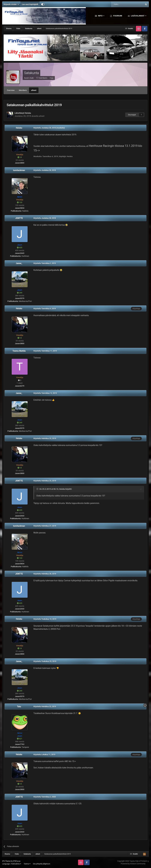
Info (100, 16)
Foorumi (117, 16)
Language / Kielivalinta (12, 864)
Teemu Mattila (19, 351)
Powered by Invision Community (133, 864)
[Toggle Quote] (38, 489)
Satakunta (31, 73)
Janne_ (19, 263)
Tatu (19, 707)
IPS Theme (6, 861)
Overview (11, 90)
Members (23, 90)
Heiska (28, 113)
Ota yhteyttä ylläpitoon (42, 864)
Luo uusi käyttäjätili (30, 4)
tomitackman (19, 170)
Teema (27, 864)
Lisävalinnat (138, 16)
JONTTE (19, 218)
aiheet (34, 90)
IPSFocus (17, 861)
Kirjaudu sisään (11, 4)
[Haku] (120, 4)
